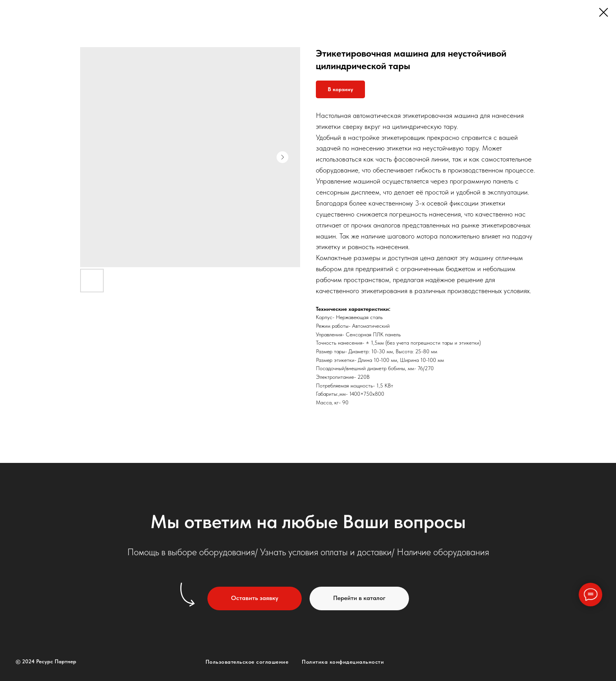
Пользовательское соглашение (247, 662)
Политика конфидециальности (343, 662)
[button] (255, 598)
